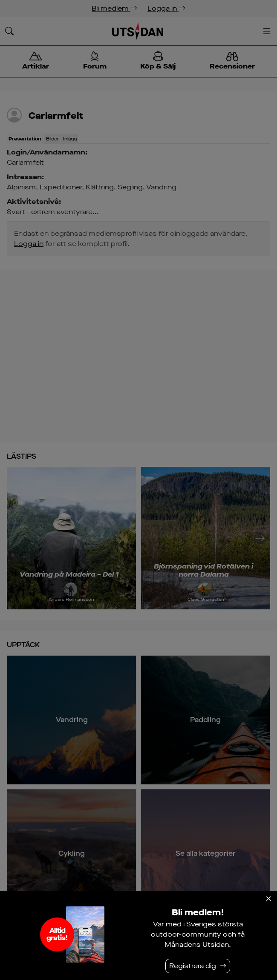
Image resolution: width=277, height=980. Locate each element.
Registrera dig (193, 966)
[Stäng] (268, 899)
